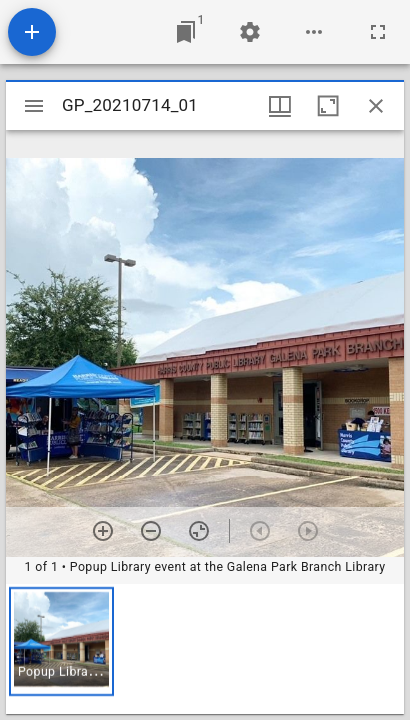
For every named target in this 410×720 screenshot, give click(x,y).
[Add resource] (32, 32)
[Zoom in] (103, 531)
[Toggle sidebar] (34, 106)
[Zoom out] (151, 531)
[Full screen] (378, 32)
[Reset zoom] (199, 531)
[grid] (205, 649)
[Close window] (376, 106)
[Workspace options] (314, 32)
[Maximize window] (328, 106)
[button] (61, 641)
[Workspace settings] (250, 32)
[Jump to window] (186, 32)
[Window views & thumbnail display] (280, 106)
